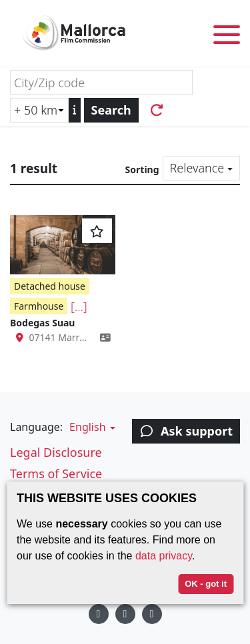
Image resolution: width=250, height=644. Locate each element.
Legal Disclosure (56, 452)
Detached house (50, 286)
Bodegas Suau (42, 323)
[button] (91, 427)
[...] (79, 306)
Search (111, 110)
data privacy (164, 556)
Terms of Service (56, 474)
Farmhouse (39, 306)
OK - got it (206, 584)
